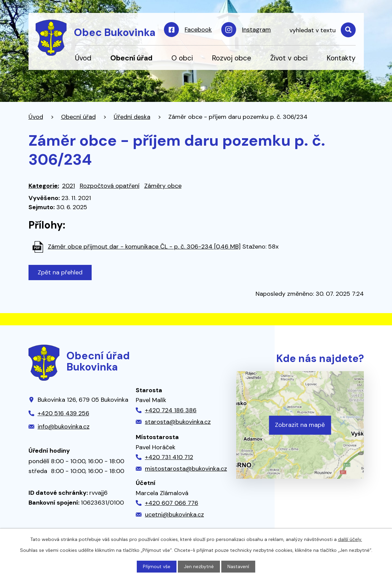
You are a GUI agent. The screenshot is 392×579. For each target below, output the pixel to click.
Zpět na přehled (60, 272)
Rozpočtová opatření (110, 186)
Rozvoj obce (231, 58)
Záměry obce (163, 186)
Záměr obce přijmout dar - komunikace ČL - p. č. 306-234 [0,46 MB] (144, 247)
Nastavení (238, 566)
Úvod (83, 58)
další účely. (350, 539)
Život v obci (289, 58)
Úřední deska (132, 117)
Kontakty (341, 58)
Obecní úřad (131, 58)
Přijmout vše (157, 566)
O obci (182, 58)
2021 (69, 186)
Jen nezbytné (199, 566)
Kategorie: (44, 186)
